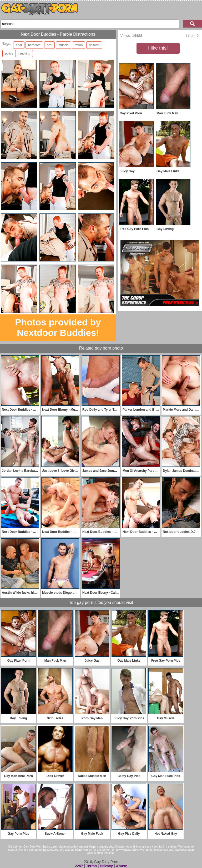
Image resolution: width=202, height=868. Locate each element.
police (9, 53)
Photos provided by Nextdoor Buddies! (58, 327)
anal (19, 45)
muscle (63, 45)
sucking (25, 53)
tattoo (79, 45)
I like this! (158, 48)
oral (49, 45)
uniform (94, 45)
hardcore (34, 45)
